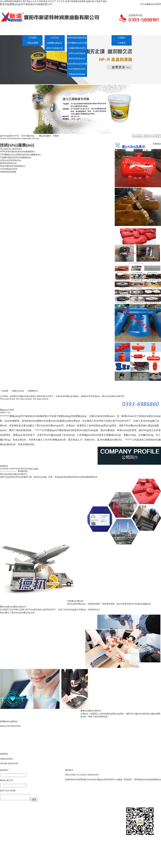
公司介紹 (50, 31)
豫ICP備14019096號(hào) (97, 865)
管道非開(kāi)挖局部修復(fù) (77, 64)
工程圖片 (122, 38)
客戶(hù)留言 (151, 31)
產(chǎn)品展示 (64, 847)
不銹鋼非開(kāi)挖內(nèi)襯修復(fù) (77, 49)
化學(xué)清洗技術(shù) (77, 54)
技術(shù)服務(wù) (71, 31)
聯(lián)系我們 (155, 4)
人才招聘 (131, 31)
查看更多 (157, 144)
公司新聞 (32, 38)
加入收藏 (144, 4)
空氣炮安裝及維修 (77, 74)
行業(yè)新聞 (32, 43)
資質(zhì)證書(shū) (55, 48)
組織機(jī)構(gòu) (55, 43)
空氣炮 (91, 31)
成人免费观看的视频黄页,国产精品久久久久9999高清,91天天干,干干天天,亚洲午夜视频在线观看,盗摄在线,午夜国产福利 (53, 1)
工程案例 (111, 31)
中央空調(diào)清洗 (77, 69)
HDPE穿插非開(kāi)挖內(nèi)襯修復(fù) (77, 38)
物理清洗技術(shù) (77, 59)
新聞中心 (30, 31)
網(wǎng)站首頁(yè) (10, 31)
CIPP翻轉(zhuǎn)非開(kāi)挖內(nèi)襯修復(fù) (77, 44)
